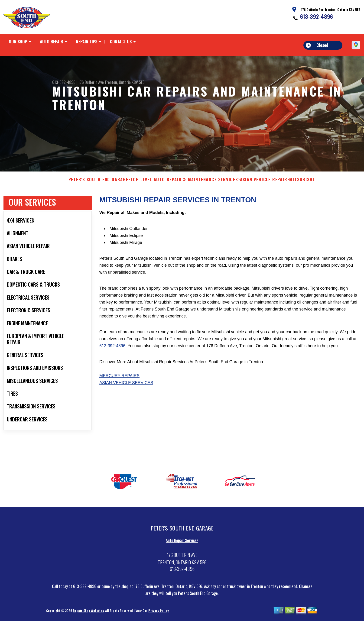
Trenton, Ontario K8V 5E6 (125, 82)
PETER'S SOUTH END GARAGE (98, 181)
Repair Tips (87, 42)
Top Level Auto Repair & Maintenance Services (184, 181)
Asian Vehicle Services (126, 384)
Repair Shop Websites (88, 612)
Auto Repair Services (182, 542)
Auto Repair (52, 42)
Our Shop (18, 42)
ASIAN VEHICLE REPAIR (264, 181)
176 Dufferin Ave (91, 82)
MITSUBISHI (302, 181)
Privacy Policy (158, 612)
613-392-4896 (317, 16)
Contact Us (121, 42)
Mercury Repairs (119, 377)
